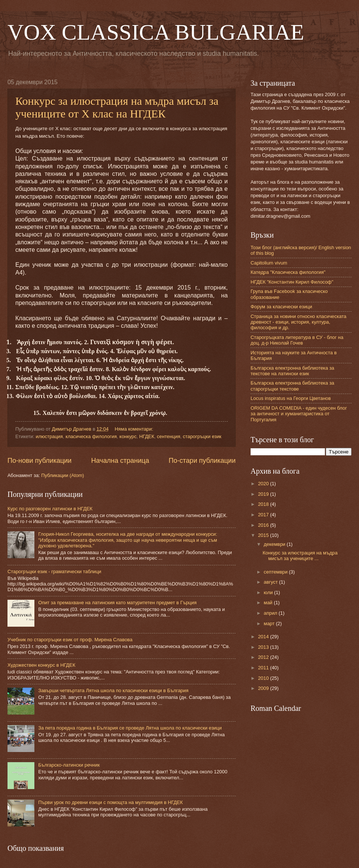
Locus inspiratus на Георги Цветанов (291, 398)
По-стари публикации (202, 461)
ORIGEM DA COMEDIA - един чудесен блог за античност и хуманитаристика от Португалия (299, 414)
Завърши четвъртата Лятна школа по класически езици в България (113, 690)
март (270, 624)
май (269, 603)
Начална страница (120, 461)
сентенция (169, 436)
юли (269, 592)
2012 (264, 657)
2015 (264, 535)
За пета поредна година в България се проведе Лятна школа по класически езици (130, 728)
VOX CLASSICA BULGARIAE (156, 32)
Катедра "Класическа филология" (288, 272)
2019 (264, 494)
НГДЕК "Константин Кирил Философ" (292, 282)
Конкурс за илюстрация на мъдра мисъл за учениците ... (300, 556)
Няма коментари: (135, 429)
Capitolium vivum (269, 263)
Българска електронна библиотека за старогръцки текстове (292, 386)
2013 (264, 647)
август (271, 582)
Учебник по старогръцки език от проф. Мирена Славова (70, 640)
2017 (264, 515)
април (271, 613)
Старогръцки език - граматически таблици (54, 571)
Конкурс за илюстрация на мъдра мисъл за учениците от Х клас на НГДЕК (117, 107)
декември (275, 544)
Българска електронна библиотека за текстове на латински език (292, 371)
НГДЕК (147, 436)
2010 (264, 678)
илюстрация (49, 436)
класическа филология (91, 436)
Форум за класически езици (281, 307)
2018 (264, 504)
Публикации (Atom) (62, 475)
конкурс (128, 436)
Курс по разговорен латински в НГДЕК (50, 509)
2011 (264, 668)
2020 (264, 484)
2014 (264, 637)
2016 (264, 525)
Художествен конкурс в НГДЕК (41, 665)
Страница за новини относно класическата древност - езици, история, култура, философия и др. (298, 322)
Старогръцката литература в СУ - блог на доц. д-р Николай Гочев (297, 340)
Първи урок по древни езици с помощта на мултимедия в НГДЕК (111, 802)
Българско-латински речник (69, 765)
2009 (264, 688)
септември (276, 572)
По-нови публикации (39, 461)
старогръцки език (202, 436)
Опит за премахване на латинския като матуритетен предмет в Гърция (117, 603)
